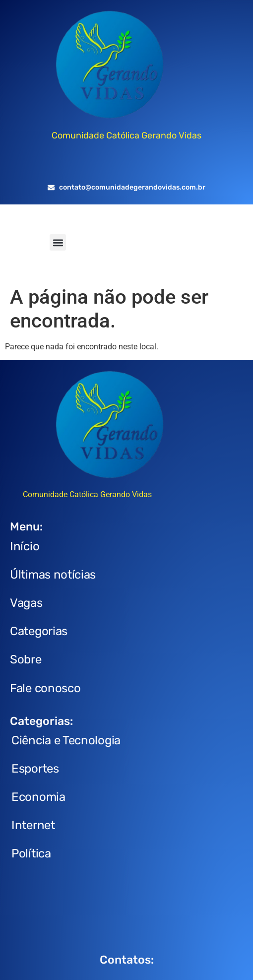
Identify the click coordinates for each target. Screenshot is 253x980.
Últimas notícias (53, 575)
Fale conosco (45, 688)
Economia (38, 797)
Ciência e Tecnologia (66, 740)
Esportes (35, 769)
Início (25, 546)
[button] (58, 242)
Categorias (39, 631)
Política (31, 853)
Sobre (26, 659)
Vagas (26, 603)
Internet (33, 825)
